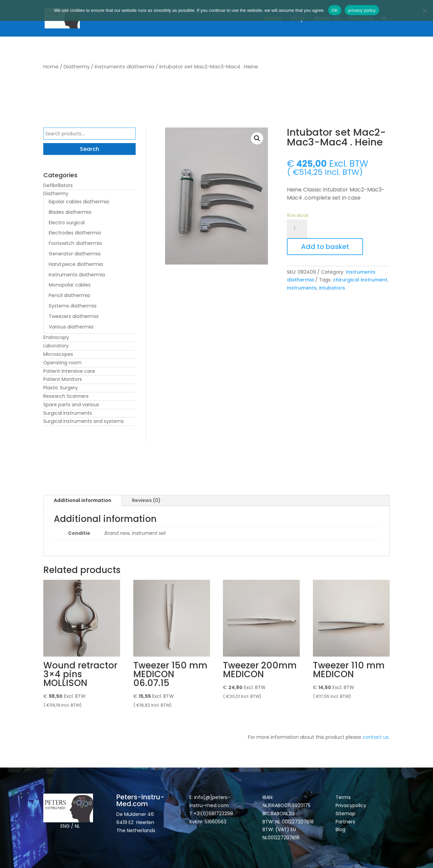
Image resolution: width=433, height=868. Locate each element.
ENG (65, 826)
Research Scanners (66, 396)
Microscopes (58, 354)
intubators (332, 288)
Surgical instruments (68, 413)
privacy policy (362, 10)
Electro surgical (67, 223)
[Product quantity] (297, 229)
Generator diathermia (75, 254)
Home (273, 19)
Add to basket (325, 247)
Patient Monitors (63, 379)
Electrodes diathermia (75, 233)
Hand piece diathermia (76, 264)
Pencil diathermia (69, 295)
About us (327, 19)
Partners (345, 822)
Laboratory (56, 346)
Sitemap (346, 814)
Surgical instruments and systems (84, 421)
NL (77, 826)
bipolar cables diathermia (79, 202)
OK (335, 10)
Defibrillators (58, 185)
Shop (297, 19)
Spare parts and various (71, 405)
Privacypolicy (351, 805)
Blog (340, 829)
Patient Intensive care (69, 371)
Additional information (83, 500)
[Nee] (425, 10)
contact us (376, 737)
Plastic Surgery (61, 388)
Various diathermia (71, 327)
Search (89, 149)
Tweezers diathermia (74, 316)
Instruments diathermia (124, 66)
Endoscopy (56, 337)
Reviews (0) (146, 500)
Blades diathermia (70, 212)
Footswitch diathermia (75, 243)
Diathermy (77, 66)
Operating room (62, 363)
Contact (361, 19)
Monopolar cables (70, 285)
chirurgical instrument (360, 280)
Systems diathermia (73, 306)
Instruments (302, 288)
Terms (343, 797)
